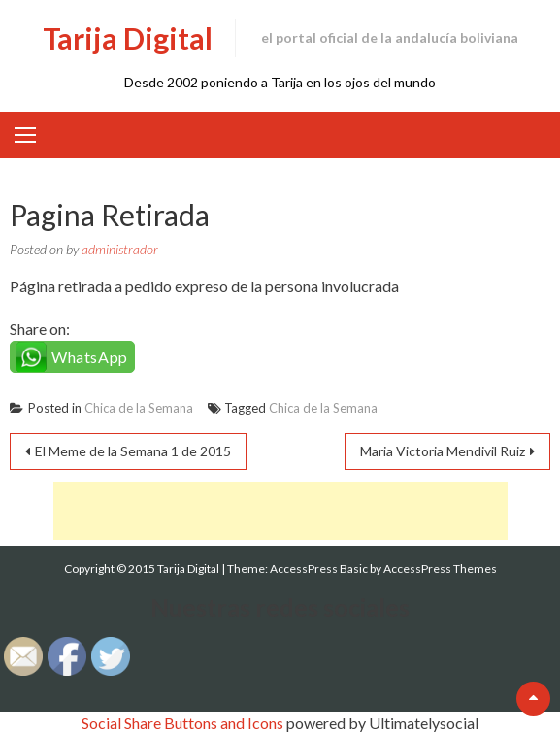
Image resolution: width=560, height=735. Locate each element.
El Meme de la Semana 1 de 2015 (133, 451)
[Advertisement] (280, 511)
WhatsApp (90, 357)
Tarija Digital (128, 38)
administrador (120, 249)
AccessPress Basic (319, 568)
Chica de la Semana (139, 408)
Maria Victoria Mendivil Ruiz (443, 451)
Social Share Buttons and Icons (182, 723)
